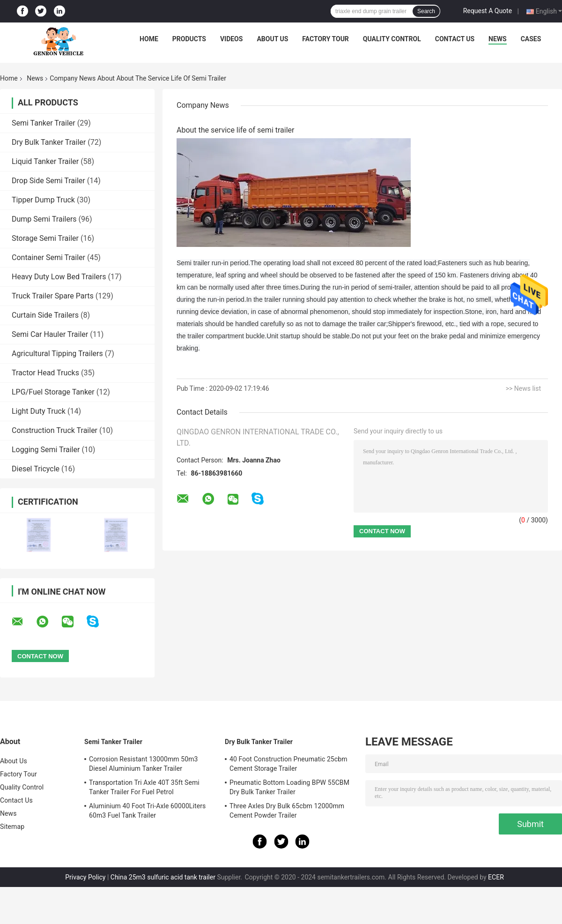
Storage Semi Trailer (45, 238)
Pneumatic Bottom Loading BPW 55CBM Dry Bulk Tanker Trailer (289, 787)
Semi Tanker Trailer (44, 123)
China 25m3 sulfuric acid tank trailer (163, 877)
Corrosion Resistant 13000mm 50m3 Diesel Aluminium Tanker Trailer (144, 764)
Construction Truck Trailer (55, 430)
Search (426, 11)
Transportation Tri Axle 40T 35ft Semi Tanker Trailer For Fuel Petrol (144, 787)
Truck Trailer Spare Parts (53, 296)
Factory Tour (325, 39)
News (498, 39)
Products (189, 39)
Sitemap (12, 827)
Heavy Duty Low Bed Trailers (59, 277)
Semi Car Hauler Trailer (50, 334)
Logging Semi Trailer (46, 450)
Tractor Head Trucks (45, 373)
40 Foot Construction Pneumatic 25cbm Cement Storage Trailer (288, 764)
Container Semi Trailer (48, 257)
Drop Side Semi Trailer (48, 181)
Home (149, 39)
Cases (531, 39)
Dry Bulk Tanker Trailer (49, 142)
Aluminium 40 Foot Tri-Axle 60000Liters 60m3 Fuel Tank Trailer (147, 811)
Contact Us (455, 39)
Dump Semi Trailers (44, 219)
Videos (232, 39)
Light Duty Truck (39, 411)
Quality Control (392, 39)
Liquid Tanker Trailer (45, 161)
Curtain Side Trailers (45, 315)
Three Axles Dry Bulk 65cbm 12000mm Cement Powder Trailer (287, 811)
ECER (496, 877)
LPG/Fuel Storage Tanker (53, 392)
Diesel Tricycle (36, 469)
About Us (272, 39)
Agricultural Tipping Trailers (57, 354)
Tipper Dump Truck (43, 200)
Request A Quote (488, 11)
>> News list (523, 388)
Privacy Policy (85, 877)
